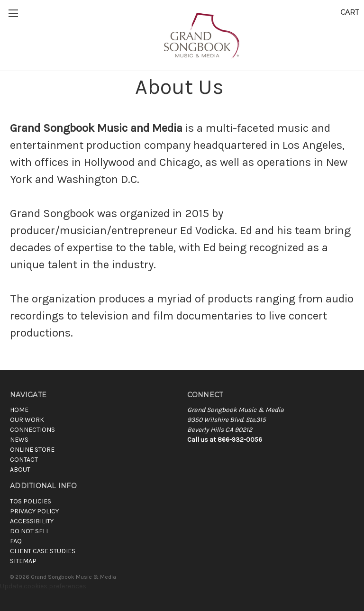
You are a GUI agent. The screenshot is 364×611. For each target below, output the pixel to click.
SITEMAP (23, 561)
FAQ (16, 541)
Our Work (27, 420)
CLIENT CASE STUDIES (43, 551)
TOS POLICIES (31, 501)
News (19, 440)
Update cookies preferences (43, 586)
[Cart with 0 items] (350, 13)
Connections (32, 430)
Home (19, 410)
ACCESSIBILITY (32, 521)
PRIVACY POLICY (34, 511)
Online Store (32, 450)
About (20, 470)
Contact (24, 460)
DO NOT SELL (30, 531)
